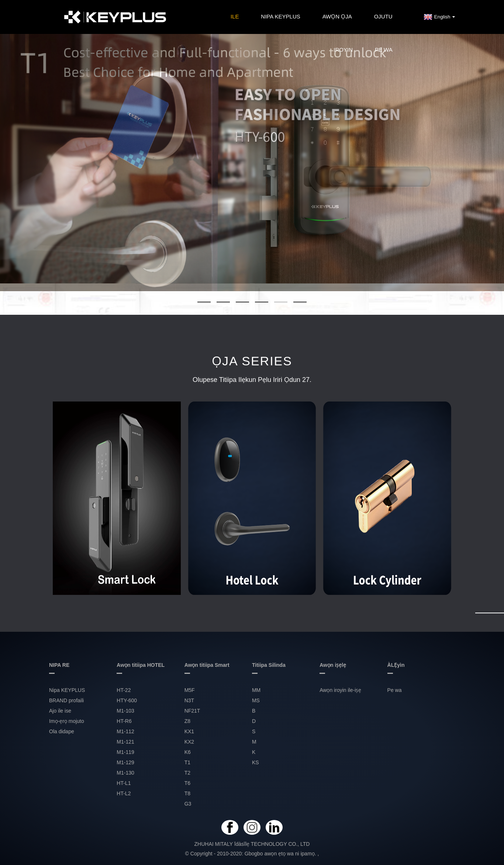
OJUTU (383, 16)
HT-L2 (124, 793)
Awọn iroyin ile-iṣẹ (340, 690)
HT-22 (124, 690)
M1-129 (125, 762)
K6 (188, 752)
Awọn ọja (337, 16)
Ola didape (62, 731)
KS (256, 762)
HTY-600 (127, 700)
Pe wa (384, 50)
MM (256, 690)
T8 (187, 793)
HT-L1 (124, 783)
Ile (235, 16)
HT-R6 (124, 721)
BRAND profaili (66, 700)
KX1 (189, 731)
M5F (190, 690)
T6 (187, 783)
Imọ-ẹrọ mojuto (67, 721)
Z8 (187, 721)
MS (256, 700)
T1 (187, 762)
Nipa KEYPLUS (280, 16)
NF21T (192, 711)
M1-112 (125, 731)
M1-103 (125, 711)
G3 (188, 804)
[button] (204, 302)
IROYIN (343, 50)
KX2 (189, 742)
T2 (187, 773)
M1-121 (125, 742)
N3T (189, 700)
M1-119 (125, 752)
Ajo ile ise (60, 711)
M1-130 (125, 773)
